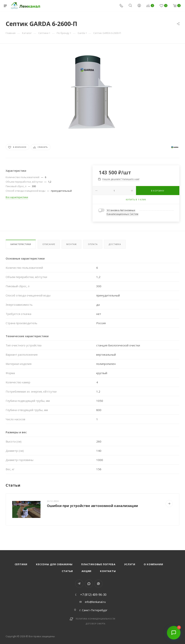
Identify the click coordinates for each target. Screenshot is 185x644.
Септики (21, 564)
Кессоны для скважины (54, 564)
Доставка (115, 244)
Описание (49, 244)
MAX (89, 584)
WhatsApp (98, 584)
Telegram (79, 584)
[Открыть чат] (174, 633)
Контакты (108, 571)
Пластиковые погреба (98, 564)
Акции (86, 571)
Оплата (93, 244)
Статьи (67, 571)
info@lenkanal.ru (95, 602)
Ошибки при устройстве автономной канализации (92, 506)
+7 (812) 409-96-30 (93, 595)
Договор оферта (96, 624)
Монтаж (71, 244)
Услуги (130, 564)
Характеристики (21, 244)
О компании (153, 564)
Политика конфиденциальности (96, 619)
